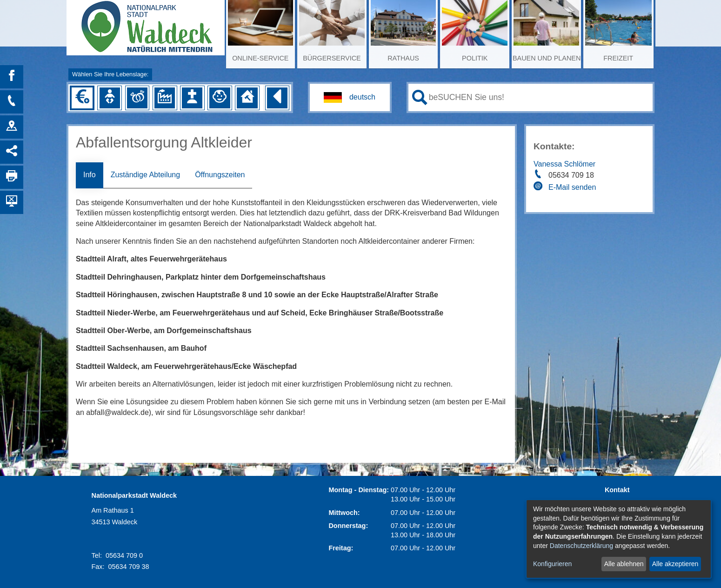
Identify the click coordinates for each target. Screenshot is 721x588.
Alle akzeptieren (675, 564)
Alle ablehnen (624, 564)
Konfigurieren (552, 564)
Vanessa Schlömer (564, 164)
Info (90, 175)
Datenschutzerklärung (581, 546)
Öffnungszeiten (220, 175)
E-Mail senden (572, 187)
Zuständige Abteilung (145, 175)
